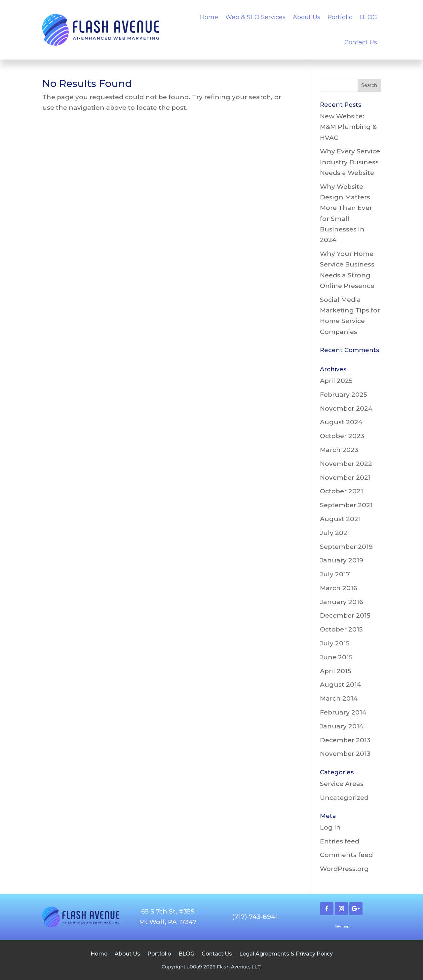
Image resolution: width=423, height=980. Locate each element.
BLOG (368, 17)
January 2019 (342, 560)
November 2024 (346, 408)
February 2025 (344, 395)
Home (209, 17)
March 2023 (339, 450)
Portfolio (340, 17)
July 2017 (335, 574)
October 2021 (342, 491)
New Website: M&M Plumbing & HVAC (348, 127)
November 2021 (345, 478)
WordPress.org (344, 869)
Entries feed (340, 841)
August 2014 (341, 685)
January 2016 (342, 602)
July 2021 (335, 533)
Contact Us (361, 42)
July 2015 (335, 643)
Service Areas (342, 784)
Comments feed (346, 855)
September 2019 (346, 547)
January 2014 (342, 726)
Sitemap (342, 926)
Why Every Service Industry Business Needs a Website (350, 162)
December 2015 (345, 615)
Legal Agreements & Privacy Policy (286, 953)
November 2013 (345, 754)
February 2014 (343, 712)
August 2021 (340, 519)
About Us (307, 17)
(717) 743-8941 (255, 917)
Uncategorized (344, 798)
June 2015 (336, 657)
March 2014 (339, 698)
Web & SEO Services (255, 17)
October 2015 (341, 629)
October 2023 (342, 436)
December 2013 (345, 740)
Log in (330, 827)
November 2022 (346, 464)
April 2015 (336, 671)
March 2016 (339, 588)
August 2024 (341, 422)
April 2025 (336, 381)
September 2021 (346, 505)
